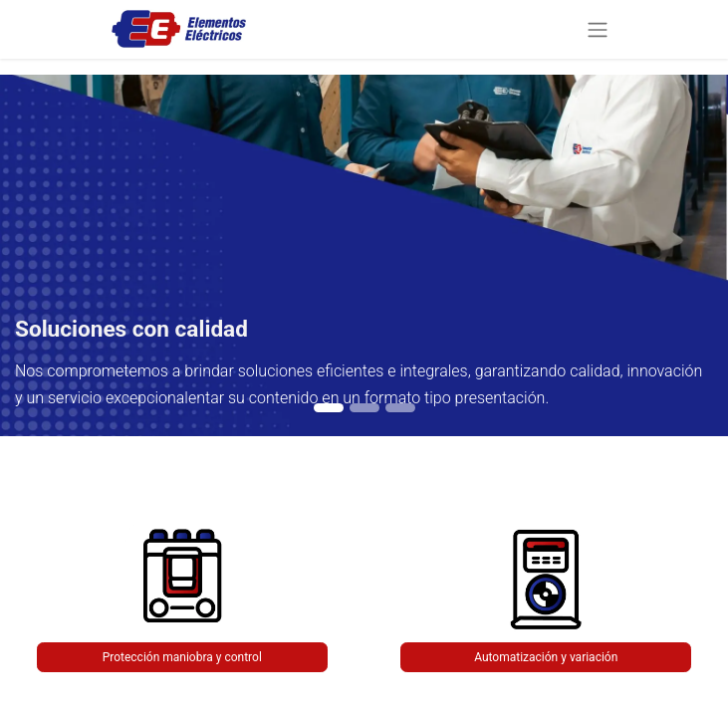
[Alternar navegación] (598, 29)
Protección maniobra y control (182, 657)
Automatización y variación (546, 657)
